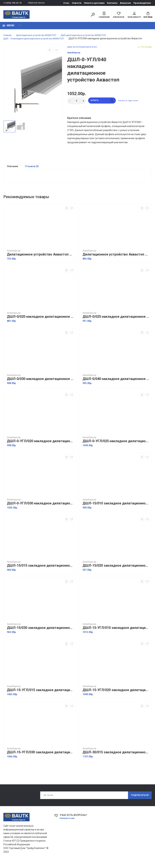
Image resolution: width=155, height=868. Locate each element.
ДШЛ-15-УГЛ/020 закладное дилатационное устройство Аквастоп (116, 697)
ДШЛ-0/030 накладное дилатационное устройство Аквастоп (40, 385)
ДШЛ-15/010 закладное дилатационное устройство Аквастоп (116, 510)
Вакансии (125, 3)
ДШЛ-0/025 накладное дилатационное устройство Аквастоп (116, 323)
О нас (66, 3)
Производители (142, 3)
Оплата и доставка (94, 3)
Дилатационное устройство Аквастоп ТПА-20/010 (116, 261)
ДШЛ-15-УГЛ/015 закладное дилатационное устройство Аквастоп (40, 697)
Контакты (112, 3)
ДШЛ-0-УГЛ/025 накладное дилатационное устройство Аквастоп (116, 448)
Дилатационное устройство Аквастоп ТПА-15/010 (40, 261)
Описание (12, 172)
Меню (8, 27)
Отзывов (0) (32, 172)
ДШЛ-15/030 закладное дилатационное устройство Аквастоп (40, 634)
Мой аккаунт (134, 15)
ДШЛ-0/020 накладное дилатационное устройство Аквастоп (40, 323)
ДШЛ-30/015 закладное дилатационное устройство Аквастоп (116, 759)
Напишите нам (68, 826)
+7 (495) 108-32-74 (13, 3)
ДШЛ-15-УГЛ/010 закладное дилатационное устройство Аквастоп (116, 634)
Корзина (148, 15)
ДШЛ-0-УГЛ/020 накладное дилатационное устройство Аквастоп (40, 448)
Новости (77, 3)
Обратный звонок (38, 3)
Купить (102, 106)
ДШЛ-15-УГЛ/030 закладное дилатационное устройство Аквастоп (40, 759)
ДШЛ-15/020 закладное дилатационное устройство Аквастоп (116, 572)
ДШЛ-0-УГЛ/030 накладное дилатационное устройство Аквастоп (40, 510)
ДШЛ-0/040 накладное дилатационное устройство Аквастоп (116, 385)
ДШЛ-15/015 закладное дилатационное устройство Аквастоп (40, 572)
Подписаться (139, 802)
